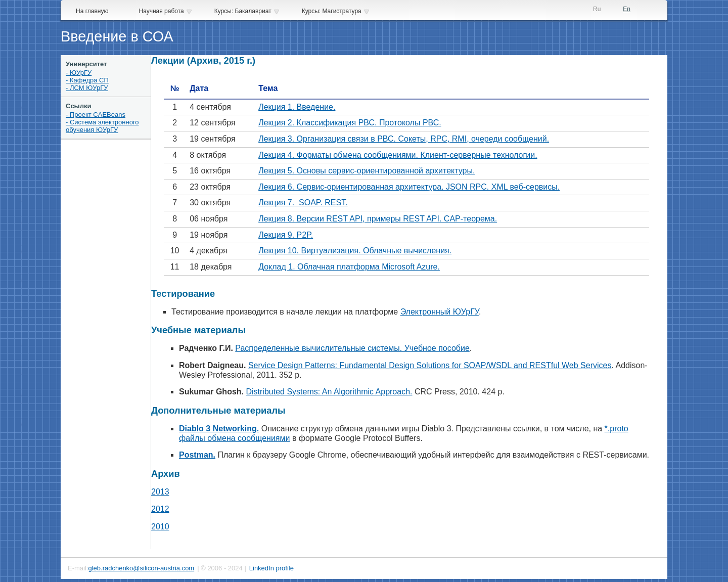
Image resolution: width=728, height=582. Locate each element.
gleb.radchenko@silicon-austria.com (141, 568)
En (627, 9)
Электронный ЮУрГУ (440, 312)
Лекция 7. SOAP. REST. (303, 203)
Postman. (197, 455)
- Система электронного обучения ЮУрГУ (102, 126)
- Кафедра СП (87, 80)
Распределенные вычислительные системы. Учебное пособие (352, 348)
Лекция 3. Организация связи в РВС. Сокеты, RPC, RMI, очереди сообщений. (404, 139)
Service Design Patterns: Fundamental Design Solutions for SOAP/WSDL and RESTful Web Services (430, 365)
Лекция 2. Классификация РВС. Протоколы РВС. (350, 123)
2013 (160, 492)
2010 (160, 527)
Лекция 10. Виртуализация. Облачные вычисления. (355, 251)
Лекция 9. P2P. (286, 235)
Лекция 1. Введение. (297, 107)
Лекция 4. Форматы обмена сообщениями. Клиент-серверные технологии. (398, 155)
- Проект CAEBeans (96, 115)
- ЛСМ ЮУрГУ (87, 88)
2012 (160, 509)
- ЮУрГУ (79, 73)
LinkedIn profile (271, 568)
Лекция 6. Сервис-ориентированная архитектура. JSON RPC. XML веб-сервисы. (409, 187)
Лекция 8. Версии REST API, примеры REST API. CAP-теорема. (378, 219)
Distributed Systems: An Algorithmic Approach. (329, 392)
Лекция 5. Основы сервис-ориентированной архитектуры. (367, 171)
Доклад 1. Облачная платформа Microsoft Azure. (349, 267)
